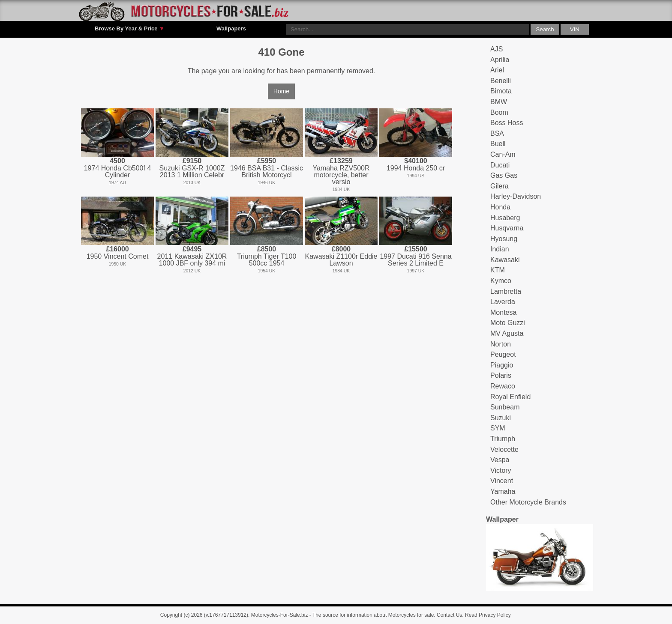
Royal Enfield (510, 397)
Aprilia (500, 60)
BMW (499, 102)
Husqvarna (507, 228)
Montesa (503, 312)
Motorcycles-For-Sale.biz (280, 615)
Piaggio (502, 365)
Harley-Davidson (516, 196)
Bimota (501, 91)
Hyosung (504, 239)
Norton (501, 344)
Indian (500, 249)
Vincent (502, 481)
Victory (501, 470)
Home (281, 91)
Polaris (501, 375)
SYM (498, 428)
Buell (498, 144)
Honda (500, 207)
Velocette (504, 449)
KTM (498, 270)
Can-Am (503, 154)
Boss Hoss (507, 123)
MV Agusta (507, 333)
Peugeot (503, 354)
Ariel (497, 70)
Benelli (501, 81)
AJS (496, 49)
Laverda (503, 302)
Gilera (499, 186)
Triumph (503, 439)
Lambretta (506, 291)
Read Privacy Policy (488, 615)
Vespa (500, 460)
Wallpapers (231, 28)
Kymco (501, 281)
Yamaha (503, 491)
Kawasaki (505, 260)
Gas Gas (504, 175)
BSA (497, 133)
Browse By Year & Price (130, 29)
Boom (499, 112)
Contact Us (449, 615)
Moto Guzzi (508, 323)
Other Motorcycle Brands (528, 502)
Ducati (500, 165)
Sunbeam (505, 407)
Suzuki (501, 418)
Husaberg (505, 218)
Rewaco (503, 386)
